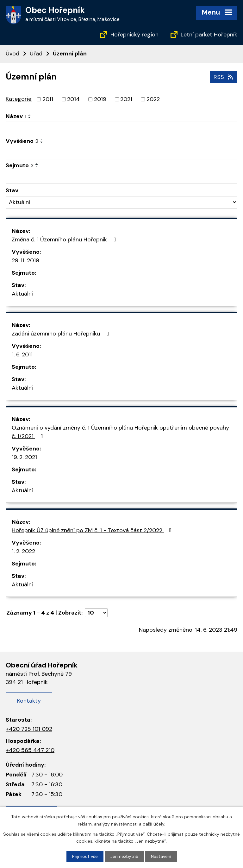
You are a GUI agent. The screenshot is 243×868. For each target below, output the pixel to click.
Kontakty (29, 701)
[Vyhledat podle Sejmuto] (121, 177)
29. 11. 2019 (25, 260)
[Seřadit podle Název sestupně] (30, 118)
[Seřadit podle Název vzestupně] (30, 115)
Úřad (36, 54)
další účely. (154, 824)
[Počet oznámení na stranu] (96, 613)
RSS (224, 77)
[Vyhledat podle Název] (121, 128)
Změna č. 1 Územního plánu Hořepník (65, 239)
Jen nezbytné (124, 856)
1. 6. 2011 (22, 354)
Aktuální (22, 294)
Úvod (12, 54)
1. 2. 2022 (23, 551)
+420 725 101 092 (29, 729)
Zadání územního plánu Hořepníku (62, 334)
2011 (48, 99)
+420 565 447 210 (30, 750)
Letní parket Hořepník (209, 35)
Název (16, 116)
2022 (153, 99)
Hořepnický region (134, 35)
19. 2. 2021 (24, 457)
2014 (73, 99)
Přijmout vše (85, 856)
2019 (100, 99)
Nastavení (161, 856)
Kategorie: (19, 99)
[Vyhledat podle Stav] (121, 202)
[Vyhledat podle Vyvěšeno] (121, 153)
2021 (126, 99)
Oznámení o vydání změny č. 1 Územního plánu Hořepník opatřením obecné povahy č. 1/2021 (120, 432)
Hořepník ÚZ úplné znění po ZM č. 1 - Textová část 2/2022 (93, 530)
